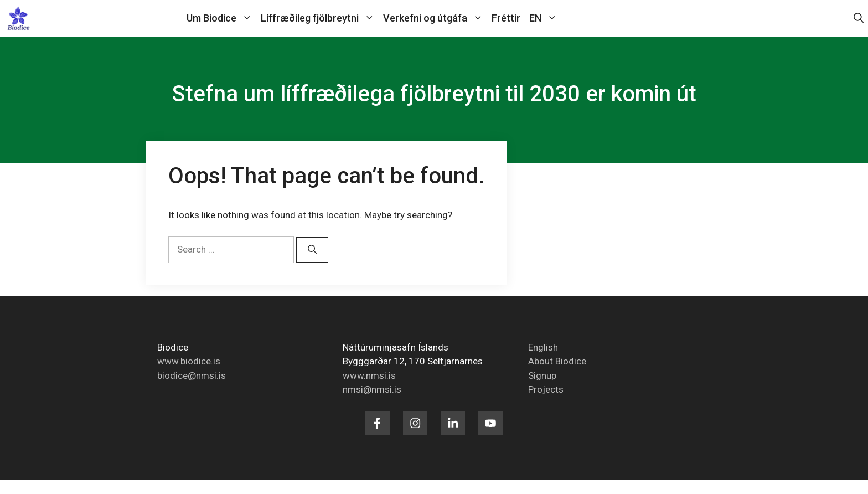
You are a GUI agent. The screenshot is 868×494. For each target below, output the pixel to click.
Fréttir (506, 18)
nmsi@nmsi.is (372, 389)
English (543, 347)
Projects (546, 389)
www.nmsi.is (369, 375)
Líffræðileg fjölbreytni (320, 18)
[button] (859, 18)
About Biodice (557, 361)
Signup (542, 375)
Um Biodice (221, 18)
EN (545, 18)
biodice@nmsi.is (192, 375)
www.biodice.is (189, 361)
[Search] (312, 250)
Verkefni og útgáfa (435, 18)
